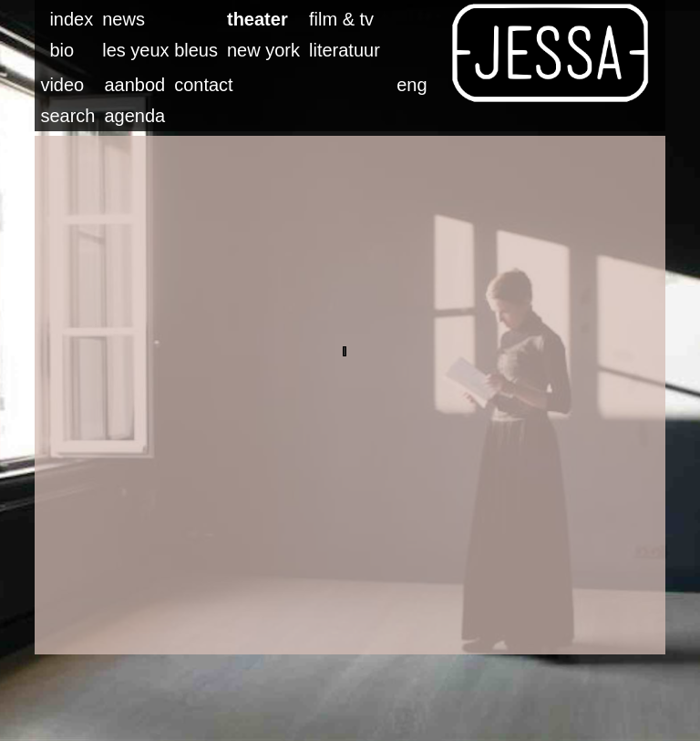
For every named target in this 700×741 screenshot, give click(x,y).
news (124, 19)
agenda (134, 116)
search (67, 116)
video (62, 85)
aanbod (134, 85)
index (71, 19)
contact (203, 85)
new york (263, 50)
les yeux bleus (160, 50)
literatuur (345, 50)
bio (62, 50)
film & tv (341, 19)
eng (412, 85)
